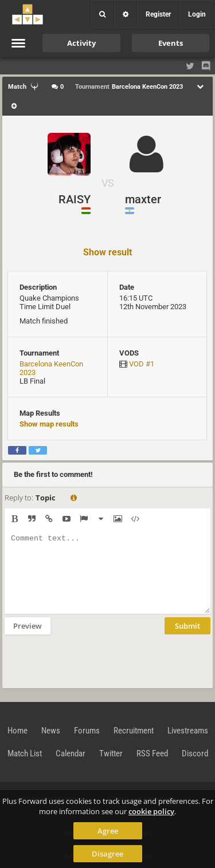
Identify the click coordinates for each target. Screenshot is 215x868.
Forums (87, 731)
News (51, 731)
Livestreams (188, 731)
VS (108, 183)
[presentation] (92, 660)
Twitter (111, 753)
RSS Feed (152, 753)
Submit (187, 626)
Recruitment (134, 731)
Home (17, 731)
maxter (143, 199)
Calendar (71, 753)
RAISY (75, 199)
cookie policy (151, 811)
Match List (25, 753)
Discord (195, 753)
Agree (108, 831)
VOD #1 (142, 364)
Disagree (107, 854)
